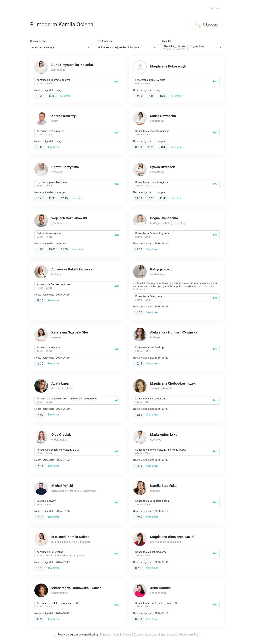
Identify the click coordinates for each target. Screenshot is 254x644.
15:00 (151, 96)
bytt (117, 81)
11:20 (151, 198)
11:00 (139, 198)
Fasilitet (167, 41)
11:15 (40, 568)
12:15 (64, 198)
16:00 (163, 96)
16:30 (40, 364)
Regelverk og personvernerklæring (76, 635)
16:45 (139, 517)
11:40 (163, 198)
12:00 (139, 249)
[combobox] (61, 47)
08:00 (139, 147)
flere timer (66, 96)
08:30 (40, 301)
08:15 (139, 568)
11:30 (40, 96)
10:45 (40, 198)
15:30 (139, 415)
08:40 (163, 147)
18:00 (40, 147)
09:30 (40, 619)
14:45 (40, 466)
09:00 (139, 619)
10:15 (139, 364)
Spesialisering (38, 41)
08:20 (151, 147)
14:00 (52, 96)
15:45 (40, 517)
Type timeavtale (105, 41)
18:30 (139, 466)
